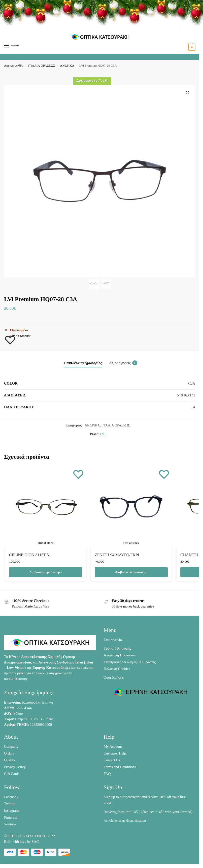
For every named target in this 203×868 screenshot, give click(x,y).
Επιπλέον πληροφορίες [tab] (83, 363)
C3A (192, 383)
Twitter (9, 804)
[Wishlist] (78, 474)
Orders (9, 753)
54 (193, 407)
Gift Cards (12, 774)
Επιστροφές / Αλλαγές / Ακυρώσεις (130, 662)
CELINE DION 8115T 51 (30, 555)
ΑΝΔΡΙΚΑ (67, 65)
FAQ (107, 774)
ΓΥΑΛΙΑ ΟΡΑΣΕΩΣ (42, 65)
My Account (113, 746)
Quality (10, 760)
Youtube (10, 824)
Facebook (11, 797)
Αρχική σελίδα (14, 65)
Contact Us (112, 760)
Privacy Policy (15, 767)
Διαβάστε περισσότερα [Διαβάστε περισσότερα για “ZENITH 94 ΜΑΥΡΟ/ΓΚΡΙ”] (131, 572)
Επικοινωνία (113, 640)
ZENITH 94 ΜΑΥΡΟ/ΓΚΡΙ (117, 555)
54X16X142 (186, 395)
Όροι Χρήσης (114, 677)
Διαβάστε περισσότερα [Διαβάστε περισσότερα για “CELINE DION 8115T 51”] (46, 572)
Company (11, 746)
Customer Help (115, 753)
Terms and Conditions (120, 767)
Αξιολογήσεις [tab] (123, 363)
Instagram (11, 811)
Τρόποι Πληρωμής (117, 648)
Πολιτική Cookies (117, 669)
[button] (191, 47)
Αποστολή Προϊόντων (120, 655)
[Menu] (11, 46)
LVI (103, 434)
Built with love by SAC (21, 842)
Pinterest (10, 817)
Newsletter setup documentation (125, 820)
